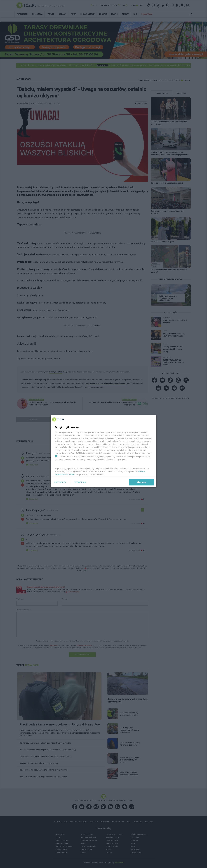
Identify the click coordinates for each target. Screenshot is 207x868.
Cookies (71, 474)
